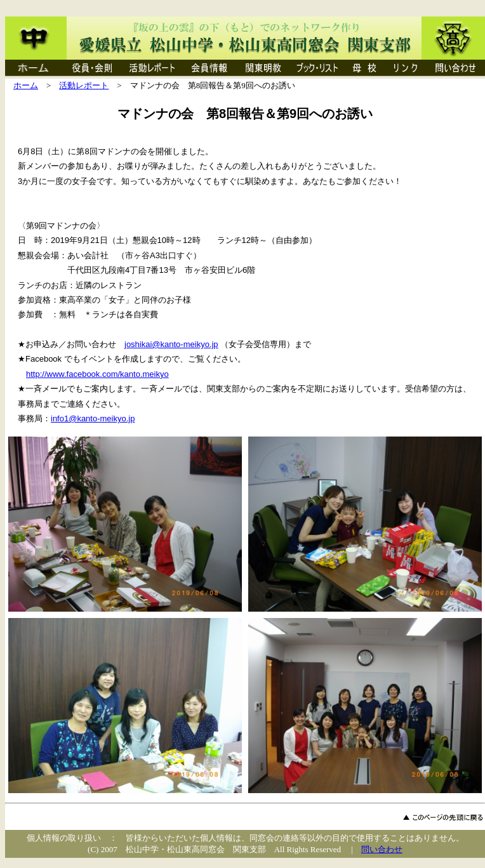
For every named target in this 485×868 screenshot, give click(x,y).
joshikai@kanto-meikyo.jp (171, 344)
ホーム (26, 85)
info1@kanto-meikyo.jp (93, 418)
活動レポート (84, 85)
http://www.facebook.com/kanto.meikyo (97, 374)
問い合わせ (382, 849)
